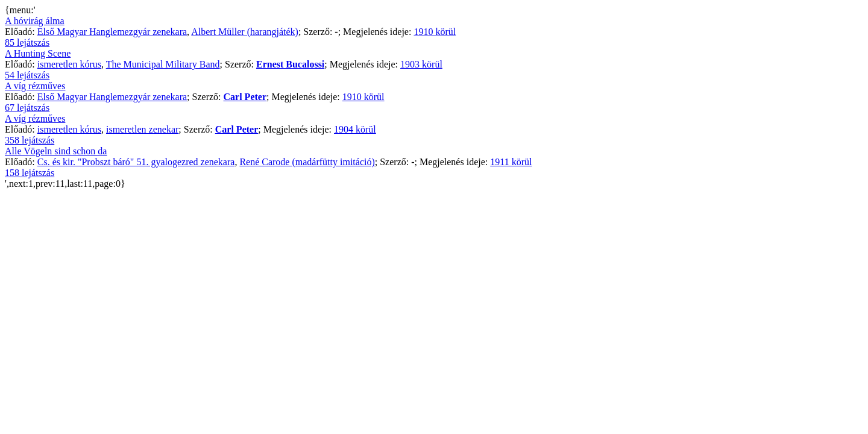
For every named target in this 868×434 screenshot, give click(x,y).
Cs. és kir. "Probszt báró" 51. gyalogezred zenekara (136, 162)
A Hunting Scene (38, 53)
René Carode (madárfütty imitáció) (307, 162)
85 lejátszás (27, 42)
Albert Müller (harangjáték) (245, 32)
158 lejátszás (30, 173)
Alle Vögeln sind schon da (56, 151)
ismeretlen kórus (69, 64)
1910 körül (435, 32)
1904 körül (355, 129)
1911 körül (511, 162)
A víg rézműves (35, 86)
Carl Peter (245, 97)
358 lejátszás (30, 140)
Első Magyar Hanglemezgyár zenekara (112, 32)
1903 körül (421, 64)
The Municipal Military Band (163, 64)
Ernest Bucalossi (290, 64)
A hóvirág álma (35, 21)
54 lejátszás (27, 75)
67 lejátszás (27, 108)
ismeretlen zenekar (142, 129)
